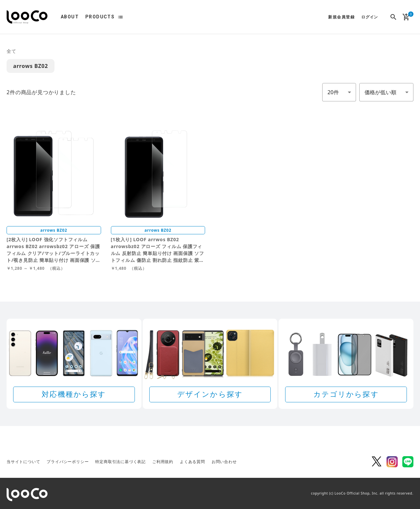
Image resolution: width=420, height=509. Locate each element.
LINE (408, 462)
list (120, 17)
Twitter (376, 462)
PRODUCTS (100, 17)
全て (11, 51)
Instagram (392, 462)
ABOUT (70, 17)
